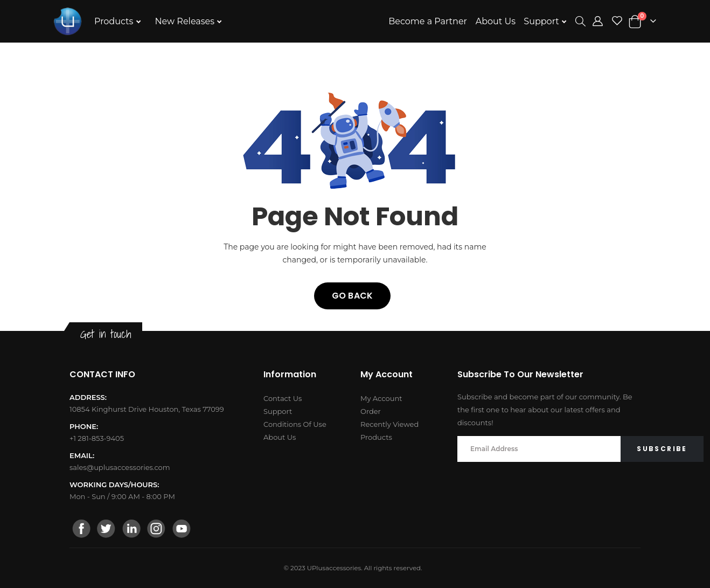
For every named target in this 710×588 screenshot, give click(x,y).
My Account (381, 398)
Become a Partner (428, 21)
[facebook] (82, 530)
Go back (352, 296)
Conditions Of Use (295, 424)
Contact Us (283, 398)
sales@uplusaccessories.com (120, 467)
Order (371, 411)
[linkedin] (131, 530)
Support (542, 21)
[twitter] (107, 530)
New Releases (186, 21)
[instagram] (156, 530)
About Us (496, 21)
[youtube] (181, 530)
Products (115, 21)
